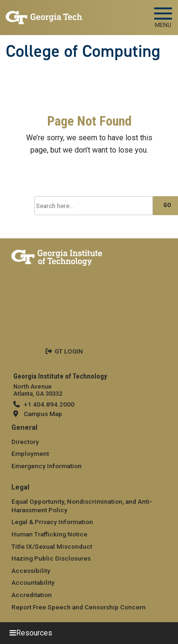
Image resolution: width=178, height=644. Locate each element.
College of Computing (83, 51)
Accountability (33, 582)
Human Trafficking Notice (49, 534)
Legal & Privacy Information (52, 522)
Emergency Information (47, 466)
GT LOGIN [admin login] (69, 351)
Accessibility (31, 571)
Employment (30, 454)
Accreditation (32, 595)
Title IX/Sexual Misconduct (52, 546)
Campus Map (43, 414)
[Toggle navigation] (163, 14)
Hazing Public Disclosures (51, 558)
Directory (25, 442)
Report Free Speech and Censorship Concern (79, 607)
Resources (34, 633)
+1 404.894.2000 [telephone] (49, 404)
